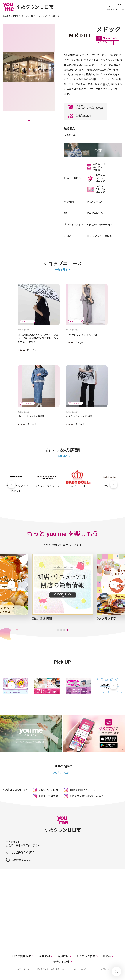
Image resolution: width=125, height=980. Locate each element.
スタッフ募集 (93, 150)
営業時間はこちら (21, 860)
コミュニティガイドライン (84, 969)
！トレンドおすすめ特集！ (31, 416)
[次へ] (114, 484)
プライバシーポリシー (22, 969)
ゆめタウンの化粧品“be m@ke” (86, 796)
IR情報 (107, 956)
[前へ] (11, 484)
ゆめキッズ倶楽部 (48, 796)
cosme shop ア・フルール (83, 790)
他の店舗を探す (22, 956)
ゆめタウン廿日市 (10, 16)
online (111, 7)
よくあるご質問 (86, 956)
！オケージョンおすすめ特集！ (81, 335)
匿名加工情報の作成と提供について (52, 969)
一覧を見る (61, 270)
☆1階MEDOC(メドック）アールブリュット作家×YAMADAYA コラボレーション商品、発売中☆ (38, 338)
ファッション (42, 16)
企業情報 (44, 956)
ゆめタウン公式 (61, 773)
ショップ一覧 (27, 16)
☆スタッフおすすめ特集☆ (80, 416)
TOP (116, 971)
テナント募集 (62, 962)
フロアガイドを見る (101, 236)
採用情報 (63, 956)
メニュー (120, 7)
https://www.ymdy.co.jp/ (99, 225)
